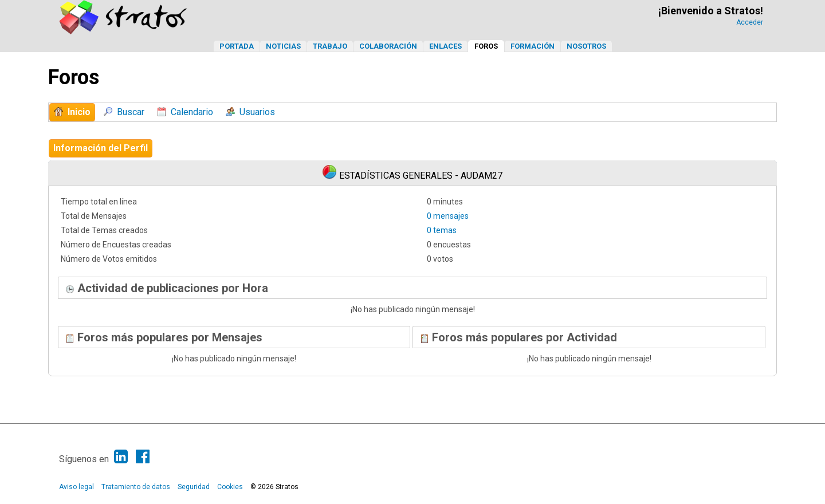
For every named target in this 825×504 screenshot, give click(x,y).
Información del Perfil (101, 148)
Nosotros (586, 46)
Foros (486, 46)
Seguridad (194, 487)
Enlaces (445, 46)
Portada (237, 46)
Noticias (283, 46)
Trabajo (330, 46)
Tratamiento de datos (136, 487)
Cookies (230, 487)
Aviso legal (76, 487)
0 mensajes (448, 216)
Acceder (750, 22)
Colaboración (388, 46)
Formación (533, 46)
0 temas (442, 230)
